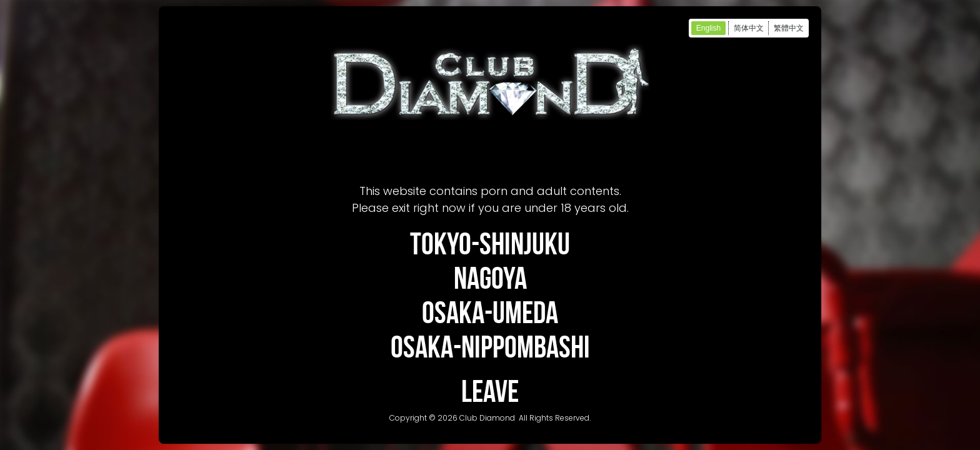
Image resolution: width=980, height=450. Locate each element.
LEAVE (490, 391)
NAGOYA (490, 278)
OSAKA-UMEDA (490, 312)
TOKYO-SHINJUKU (490, 243)
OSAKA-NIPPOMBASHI (490, 347)
